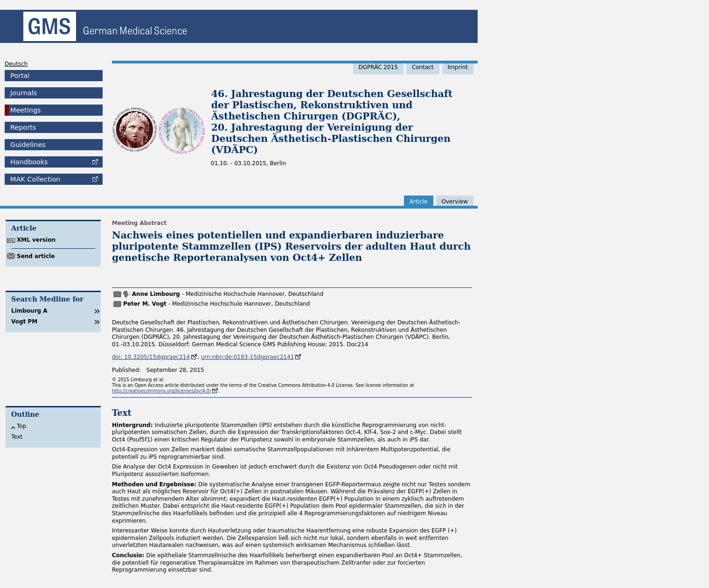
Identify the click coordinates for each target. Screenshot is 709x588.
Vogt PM (24, 322)
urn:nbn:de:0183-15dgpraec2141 (248, 357)
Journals (24, 93)
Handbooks (29, 162)
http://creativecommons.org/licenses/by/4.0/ (161, 391)
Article (419, 202)
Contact (423, 67)
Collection (35, 179)
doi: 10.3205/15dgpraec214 (151, 357)
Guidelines (28, 145)
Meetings (26, 110)
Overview (455, 202)
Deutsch (16, 64)
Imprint (458, 67)
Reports (23, 127)
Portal (20, 76)
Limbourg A (29, 311)
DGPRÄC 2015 (378, 67)
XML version (36, 240)
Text (17, 437)
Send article (36, 256)
